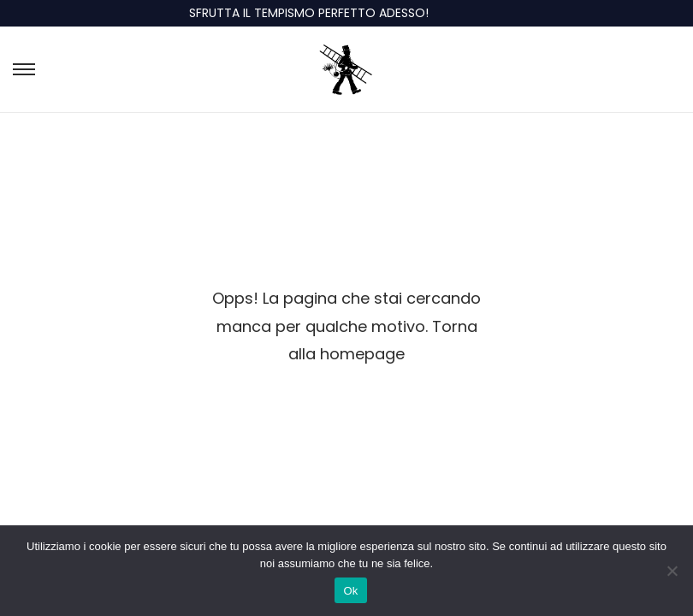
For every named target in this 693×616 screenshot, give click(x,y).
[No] (672, 571)
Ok (350, 591)
